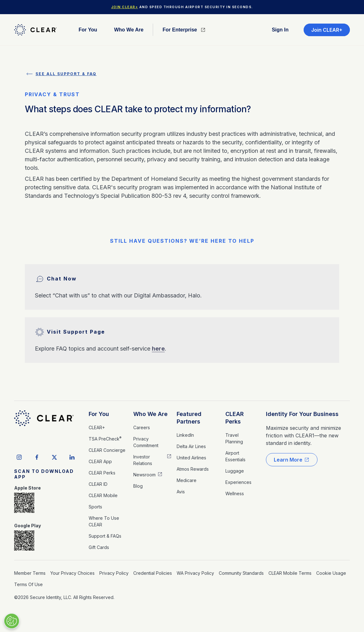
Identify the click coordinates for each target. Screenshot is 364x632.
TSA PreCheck (105, 439)
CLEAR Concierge (107, 450)
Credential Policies (153, 573)
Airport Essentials (235, 456)
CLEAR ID (98, 484)
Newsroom (144, 475)
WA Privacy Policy (195, 573)
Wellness (235, 493)
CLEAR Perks (102, 473)
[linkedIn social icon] (72, 457)
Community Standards (241, 573)
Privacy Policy (114, 573)
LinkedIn (185, 435)
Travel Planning (234, 438)
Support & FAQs (105, 536)
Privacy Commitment (146, 442)
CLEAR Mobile (103, 495)
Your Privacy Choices (72, 573)
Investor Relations (143, 460)
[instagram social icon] (19, 457)
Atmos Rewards (193, 469)
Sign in (280, 30)
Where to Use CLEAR (104, 521)
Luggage (235, 471)
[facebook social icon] (37, 457)
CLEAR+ (97, 427)
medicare (187, 480)
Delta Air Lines (191, 446)
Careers (142, 427)
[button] (88, 30)
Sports (95, 507)
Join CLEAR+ (125, 7)
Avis (181, 492)
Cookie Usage (331, 573)
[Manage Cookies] (12, 621)
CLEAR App (100, 461)
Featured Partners (189, 418)
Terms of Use (28, 584)
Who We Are (150, 414)
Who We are (129, 30)
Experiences (238, 482)
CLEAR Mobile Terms (290, 573)
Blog (138, 486)
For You (99, 414)
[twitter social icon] (54, 457)
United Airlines (191, 458)
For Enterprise (180, 30)
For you (88, 30)
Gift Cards (99, 547)
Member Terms (30, 573)
